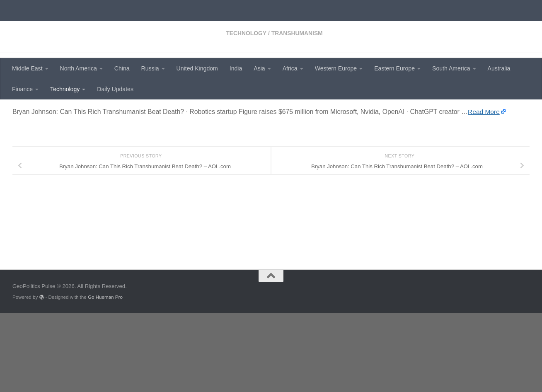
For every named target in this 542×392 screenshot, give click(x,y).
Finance (22, 89)
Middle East (27, 68)
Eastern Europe (394, 68)
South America (451, 68)
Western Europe (336, 68)
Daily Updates (115, 89)
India (236, 68)
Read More (484, 183)
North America (79, 68)
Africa (290, 68)
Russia (150, 68)
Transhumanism (85, 112)
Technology (65, 89)
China (122, 68)
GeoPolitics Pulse (75, 27)
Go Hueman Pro (105, 376)
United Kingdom (197, 68)
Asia (259, 68)
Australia (499, 68)
